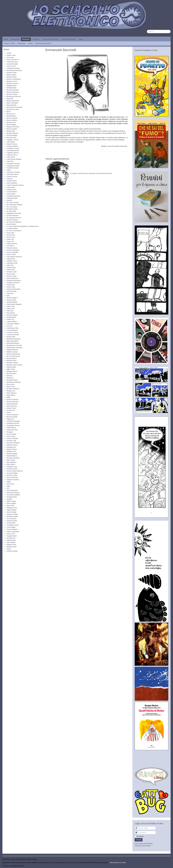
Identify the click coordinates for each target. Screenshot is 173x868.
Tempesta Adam (12, 516)
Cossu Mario (11, 194)
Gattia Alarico (11, 267)
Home (6, 39)
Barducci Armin (12, 81)
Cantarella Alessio (13, 151)
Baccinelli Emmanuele (14, 70)
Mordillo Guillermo (13, 389)
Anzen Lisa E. (11, 66)
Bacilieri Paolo (12, 73)
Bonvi (9, 112)
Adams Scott (11, 55)
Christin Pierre (12, 181)
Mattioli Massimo (12, 350)
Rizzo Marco (11, 464)
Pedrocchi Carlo (12, 430)
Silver (9, 486)
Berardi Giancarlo (13, 90)
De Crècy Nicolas (13, 202)
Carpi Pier (10, 161)
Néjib (8, 397)
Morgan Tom (11, 391)
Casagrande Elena (13, 166)
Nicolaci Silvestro (13, 399)
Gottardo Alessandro (14, 280)
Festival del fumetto (69, 39)
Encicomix (26, 39)
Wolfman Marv (12, 547)
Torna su (168, 866)
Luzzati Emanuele (13, 335)
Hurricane (10, 293)
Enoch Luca (11, 237)
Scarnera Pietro (12, 469)
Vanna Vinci (11, 534)
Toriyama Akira (12, 521)
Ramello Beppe (12, 454)
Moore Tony (11, 386)
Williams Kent (11, 545)
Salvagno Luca (12, 467)
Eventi (81, 39)
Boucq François (12, 118)
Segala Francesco (13, 480)
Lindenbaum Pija (12, 328)
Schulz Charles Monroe (15, 471)
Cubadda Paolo (12, 198)
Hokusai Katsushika (13, 289)
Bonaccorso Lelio (13, 109)
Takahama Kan (12, 508)
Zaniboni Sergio (12, 551)
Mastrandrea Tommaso (15, 348)
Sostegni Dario (12, 497)
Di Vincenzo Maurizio (14, 222)
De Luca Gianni (12, 207)
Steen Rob (10, 506)
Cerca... (147, 30)
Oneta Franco (11, 408)
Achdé (9, 53)
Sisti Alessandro (12, 490)
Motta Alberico (12, 393)
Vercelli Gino (11, 538)
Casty (9, 170)
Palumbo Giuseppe (13, 421)
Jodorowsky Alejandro (14, 304)
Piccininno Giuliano (13, 443)
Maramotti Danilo (12, 341)
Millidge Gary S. (12, 371)
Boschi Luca (11, 114)
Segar (9, 482)
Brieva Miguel (11, 125)
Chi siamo (36, 39)
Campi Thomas (12, 144)
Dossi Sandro (11, 224)
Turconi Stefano (12, 529)
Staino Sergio (11, 501)
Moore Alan (11, 384)
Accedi (139, 840)
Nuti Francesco (12, 406)
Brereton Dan (11, 122)
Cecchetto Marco (12, 174)
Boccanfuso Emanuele (14, 107)
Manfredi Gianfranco (14, 339)
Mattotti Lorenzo (12, 352)
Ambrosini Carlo (12, 62)
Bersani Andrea (12, 94)
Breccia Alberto (12, 120)
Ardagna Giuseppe (13, 68)
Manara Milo (11, 337)
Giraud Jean (11, 274)
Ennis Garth (11, 235)
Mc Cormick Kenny (13, 356)
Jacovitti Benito (12, 302)
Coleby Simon (11, 189)
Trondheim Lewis (13, 525)
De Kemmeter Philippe (14, 205)
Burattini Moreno (12, 133)
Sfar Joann (10, 484)
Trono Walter (11, 527)
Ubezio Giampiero (13, 532)
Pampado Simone (13, 423)
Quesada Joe (11, 447)
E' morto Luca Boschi (14, 231)
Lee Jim (9, 326)
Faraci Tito (10, 239)
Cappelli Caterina (13, 153)
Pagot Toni (10, 419)
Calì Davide (11, 142)
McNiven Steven (12, 363)
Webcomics (15, 39)
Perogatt (10, 432)
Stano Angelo (11, 503)
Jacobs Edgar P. (12, 298)
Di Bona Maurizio (13, 215)
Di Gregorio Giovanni (14, 218)
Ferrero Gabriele (12, 252)
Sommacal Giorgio (13, 493)
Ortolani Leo (11, 410)
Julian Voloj (11, 306)
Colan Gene (11, 187)
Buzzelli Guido (12, 138)
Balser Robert (11, 75)
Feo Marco (10, 246)
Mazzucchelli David (13, 354)
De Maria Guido (12, 209)
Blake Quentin (12, 105)
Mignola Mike (11, 367)
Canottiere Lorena (13, 148)
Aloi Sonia (10, 57)
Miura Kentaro (12, 374)
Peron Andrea (11, 434)
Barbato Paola (12, 77)
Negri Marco (11, 395)
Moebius (10, 376)
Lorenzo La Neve (13, 332)
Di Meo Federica (12, 220)
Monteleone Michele (14, 382)
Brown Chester (12, 129)
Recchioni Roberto (13, 458)
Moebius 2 (10, 378)
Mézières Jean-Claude (14, 365)
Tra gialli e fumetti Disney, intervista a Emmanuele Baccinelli (91, 173)
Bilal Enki (10, 99)
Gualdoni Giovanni (13, 283)
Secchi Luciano (12, 475)
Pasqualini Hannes (13, 425)
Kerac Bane (11, 313)
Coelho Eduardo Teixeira (15, 185)
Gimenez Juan (12, 272)
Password (138, 831)
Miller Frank (11, 369)
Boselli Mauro (11, 116)
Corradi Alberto (12, 192)
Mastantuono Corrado (14, 345)
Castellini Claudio (13, 168)
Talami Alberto (12, 510)
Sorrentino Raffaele (13, 495)
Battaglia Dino (11, 86)
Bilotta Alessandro (13, 101)
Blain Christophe (12, 103)
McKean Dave (12, 361)
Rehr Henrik (11, 460)
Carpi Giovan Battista (14, 159)
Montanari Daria (12, 380)
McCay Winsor (12, 358)
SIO (8, 488)
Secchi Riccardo (12, 477)
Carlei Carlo (11, 157)
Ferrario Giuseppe (13, 250)
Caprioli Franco (12, 155)
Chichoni (10, 179)
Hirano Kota (11, 287)
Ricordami (140, 836)
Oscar (9, 412)
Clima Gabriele (12, 183)
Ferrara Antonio (12, 248)
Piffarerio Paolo (12, 445)
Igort (8, 296)
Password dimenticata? (143, 846)
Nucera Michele (12, 404)
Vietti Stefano (11, 540)
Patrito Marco (11, 428)
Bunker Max (11, 131)
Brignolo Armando (13, 127)
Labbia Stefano (12, 322)
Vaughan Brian (12, 536)
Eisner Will (10, 233)
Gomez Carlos (12, 276)
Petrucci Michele (12, 438)
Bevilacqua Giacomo (14, 96)
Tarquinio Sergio (12, 514)
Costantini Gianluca (13, 196)
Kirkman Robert (12, 315)
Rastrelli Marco (12, 456)
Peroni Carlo (11, 436)
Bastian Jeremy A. (13, 83)
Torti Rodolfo (11, 523)
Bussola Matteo (12, 135)
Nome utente (138, 827)
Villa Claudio (11, 542)
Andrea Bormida (12, 64)
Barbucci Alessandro (14, 79)
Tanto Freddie (11, 512)
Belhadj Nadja (11, 88)
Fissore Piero (11, 254)
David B (9, 200)
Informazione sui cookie (118, 863)
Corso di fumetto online (51, 39)
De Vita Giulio (11, 211)
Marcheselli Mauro (13, 343)
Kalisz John (11, 309)
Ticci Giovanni (11, 519)
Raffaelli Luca (11, 451)
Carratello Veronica (13, 164)
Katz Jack (10, 311)
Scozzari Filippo (12, 473)
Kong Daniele (11, 317)
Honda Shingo (12, 291)
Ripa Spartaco (12, 462)
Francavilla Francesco (14, 257)
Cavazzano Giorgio (13, 172)
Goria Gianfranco (13, 278)
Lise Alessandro (12, 330)
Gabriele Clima (12, 261)
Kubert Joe (10, 319)
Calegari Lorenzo (13, 140)
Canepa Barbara (12, 146)
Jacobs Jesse (11, 300)
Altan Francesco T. (13, 60)
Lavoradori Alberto (13, 324)
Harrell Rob (11, 285)
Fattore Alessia (12, 244)
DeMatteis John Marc (14, 213)
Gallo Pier (10, 265)
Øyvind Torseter (12, 417)
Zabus (9, 549)
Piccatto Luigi (11, 441)
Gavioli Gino (11, 270)
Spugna (9, 499)
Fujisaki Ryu (11, 259)
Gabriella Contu (12, 263)
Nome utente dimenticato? (144, 844)
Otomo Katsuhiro (12, 415)
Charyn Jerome (12, 176)
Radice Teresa (12, 449)
